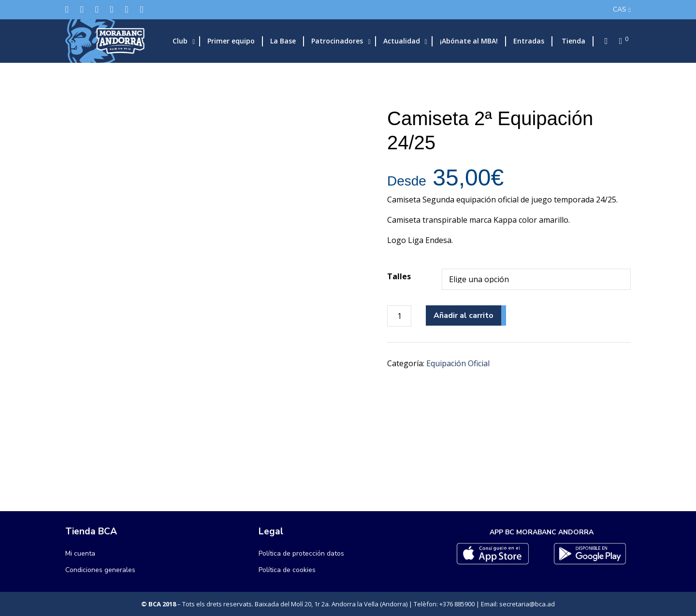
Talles (399, 276)
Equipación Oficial (458, 363)
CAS (620, 9)
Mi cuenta (80, 553)
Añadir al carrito (464, 315)
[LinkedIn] (112, 9)
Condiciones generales (100, 570)
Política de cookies (287, 570)
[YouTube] (142, 9)
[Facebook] (82, 9)
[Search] (603, 41)
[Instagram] (97, 9)
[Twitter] (67, 9)
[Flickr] (127, 9)
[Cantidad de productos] (399, 316)
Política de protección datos (301, 553)
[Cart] (618, 41)
